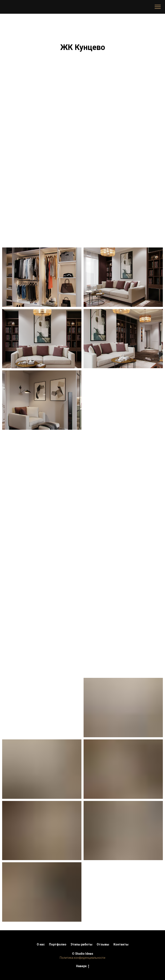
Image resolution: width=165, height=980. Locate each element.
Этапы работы (82, 944)
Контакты (121, 944)
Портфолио (58, 944)
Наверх (83, 966)
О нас (41, 944)
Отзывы (103, 944)
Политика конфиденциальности (82, 958)
